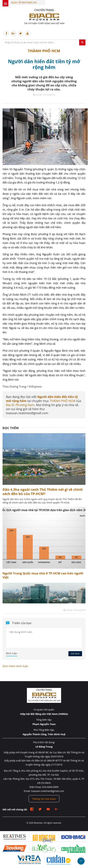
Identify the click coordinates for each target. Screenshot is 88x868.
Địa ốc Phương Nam (20, 405)
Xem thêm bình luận (15, 666)
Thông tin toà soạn (44, 799)
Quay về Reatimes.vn (24, 2)
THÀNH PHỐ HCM (44, 51)
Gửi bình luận (75, 654)
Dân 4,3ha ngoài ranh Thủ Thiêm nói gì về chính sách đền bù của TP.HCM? (43, 492)
